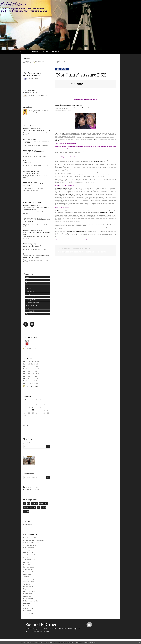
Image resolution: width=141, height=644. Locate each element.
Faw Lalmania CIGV (29, 552)
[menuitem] (24, 52)
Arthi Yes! (26, 577)
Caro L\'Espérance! (29, 608)
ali (24, 232)
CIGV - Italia (27, 550)
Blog (27, 283)
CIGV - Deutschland (29, 548)
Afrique (28, 277)
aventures (34, 504)
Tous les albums (31, 348)
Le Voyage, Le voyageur (32, 303)
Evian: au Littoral (28, 594)
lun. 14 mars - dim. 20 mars (31, 374)
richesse (86, 252)
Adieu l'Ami (27, 163)
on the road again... (29, 582)
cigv (39, 508)
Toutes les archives (32, 386)
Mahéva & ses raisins (29, 606)
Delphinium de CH (29, 572)
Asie (27, 280)
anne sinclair (69, 252)
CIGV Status (29, 288)
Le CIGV (45, 52)
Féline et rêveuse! (28, 586)
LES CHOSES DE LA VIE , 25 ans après (37, 130)
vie (25, 504)
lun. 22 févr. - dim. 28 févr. (31, 379)
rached (26, 245)
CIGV (27, 286)
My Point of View (31, 311)
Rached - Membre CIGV (30, 538)
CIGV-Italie (26, 557)
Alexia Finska (27, 574)
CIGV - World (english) (29, 545)
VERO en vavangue (29, 579)
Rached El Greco (41, 625)
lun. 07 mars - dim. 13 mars (31, 376)
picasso (92, 252)
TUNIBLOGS (27, 584)
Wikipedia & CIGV (28, 569)
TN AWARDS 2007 (28, 613)
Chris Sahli (27, 220)
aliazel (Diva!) (27, 596)
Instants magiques (29, 567)
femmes (26, 511)
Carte (26, 426)
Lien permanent (64, 249)
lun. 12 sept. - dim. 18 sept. (31, 362)
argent (81, 252)
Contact (55, 52)
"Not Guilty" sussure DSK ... (83, 75)
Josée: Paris (27, 565)
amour (41, 504)
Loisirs (28, 308)
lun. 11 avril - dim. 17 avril (31, 366)
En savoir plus (92, 643)
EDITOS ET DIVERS (31, 291)
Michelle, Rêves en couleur (31, 601)
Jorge (25, 589)
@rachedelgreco (28, 525)
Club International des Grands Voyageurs (35, 540)
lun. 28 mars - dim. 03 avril (31, 369)
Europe (28, 294)
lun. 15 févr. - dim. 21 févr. (31, 381)
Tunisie (44, 508)
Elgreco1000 (27, 562)
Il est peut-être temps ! (31, 173)
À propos (34, 52)
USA (29, 504)
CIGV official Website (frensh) (32, 543)
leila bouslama (28, 207)
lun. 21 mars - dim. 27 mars (31, 371)
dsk (63, 252)
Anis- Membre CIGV (29, 555)
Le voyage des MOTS (32, 300)
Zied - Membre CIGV (29, 560)
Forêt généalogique (31, 297)
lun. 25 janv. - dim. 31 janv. (31, 383)
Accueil (23, 52)
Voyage (28, 314)
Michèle (26, 256)
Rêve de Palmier (28, 603)
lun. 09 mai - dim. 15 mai (31, 364)
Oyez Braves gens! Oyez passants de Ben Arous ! (36, 246)
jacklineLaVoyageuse (29, 591)
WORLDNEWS (27, 611)
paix (46, 504)
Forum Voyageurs (28, 599)
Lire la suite (38, 63)
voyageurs (33, 508)
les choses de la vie (31, 305)
